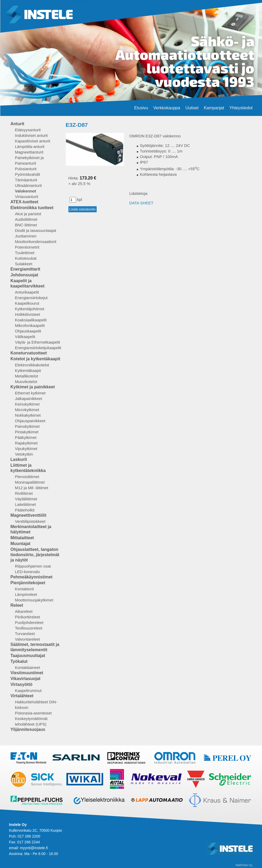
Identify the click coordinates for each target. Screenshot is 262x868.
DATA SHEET (141, 203)
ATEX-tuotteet (24, 202)
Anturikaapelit (27, 292)
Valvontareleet (28, 639)
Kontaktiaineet (28, 667)
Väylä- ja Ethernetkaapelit (38, 342)
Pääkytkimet (26, 437)
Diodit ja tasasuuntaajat (36, 230)
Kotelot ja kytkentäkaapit (36, 359)
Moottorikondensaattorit (36, 242)
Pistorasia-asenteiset (33, 713)
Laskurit (19, 459)
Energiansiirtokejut (31, 298)
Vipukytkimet (26, 449)
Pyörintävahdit (28, 174)
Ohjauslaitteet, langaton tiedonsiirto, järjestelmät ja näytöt (35, 555)
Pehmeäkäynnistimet (32, 577)
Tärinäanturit (26, 180)
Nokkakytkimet (28, 415)
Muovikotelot (26, 382)
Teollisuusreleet (29, 628)
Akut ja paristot (28, 214)
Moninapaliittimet (30, 482)
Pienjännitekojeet (28, 583)
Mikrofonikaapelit (30, 325)
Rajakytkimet (26, 443)
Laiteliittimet (25, 504)
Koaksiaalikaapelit (31, 320)
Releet (17, 605)
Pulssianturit (26, 169)
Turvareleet (25, 634)
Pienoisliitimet (27, 477)
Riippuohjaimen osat (33, 566)
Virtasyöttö (22, 684)
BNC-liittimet (26, 225)
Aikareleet (24, 611)
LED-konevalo (27, 572)
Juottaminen (26, 236)
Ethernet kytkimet (30, 393)
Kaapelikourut (27, 303)
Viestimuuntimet (27, 673)
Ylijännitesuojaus (28, 729)
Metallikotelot (27, 376)
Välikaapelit (25, 337)
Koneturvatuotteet (29, 353)
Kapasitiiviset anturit (33, 141)
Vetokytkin (24, 454)
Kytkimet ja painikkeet (33, 387)
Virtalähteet (22, 696)
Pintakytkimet (27, 432)
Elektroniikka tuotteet (32, 208)
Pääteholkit (25, 510)
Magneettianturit (29, 152)
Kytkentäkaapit (28, 370)
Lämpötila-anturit (30, 147)
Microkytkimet (27, 410)
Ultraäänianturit (29, 185)
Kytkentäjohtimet (30, 309)
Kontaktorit (25, 589)
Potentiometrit (27, 247)
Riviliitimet (24, 493)
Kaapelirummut (28, 691)
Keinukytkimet (27, 404)
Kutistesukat (26, 258)
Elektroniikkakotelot (32, 365)
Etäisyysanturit (28, 130)
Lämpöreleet (26, 594)
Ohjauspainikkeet (30, 421)
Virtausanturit (27, 197)
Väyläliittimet (26, 499)
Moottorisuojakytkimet (34, 600)
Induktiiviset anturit (31, 135)
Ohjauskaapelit (28, 331)
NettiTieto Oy (244, 865)
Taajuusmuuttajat (28, 656)
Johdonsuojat (24, 275)
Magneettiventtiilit (29, 515)
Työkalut (19, 661)
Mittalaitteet (22, 538)
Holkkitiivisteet (28, 314)
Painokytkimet (27, 426)
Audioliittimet (26, 219)
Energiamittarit (25, 269)
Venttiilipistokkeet (30, 521)
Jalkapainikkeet (29, 399)
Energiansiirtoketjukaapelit (38, 348)
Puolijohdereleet (29, 622)
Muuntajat (21, 544)
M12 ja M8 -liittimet (32, 488)
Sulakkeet (24, 264)
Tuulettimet (25, 253)
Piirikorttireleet (28, 617)
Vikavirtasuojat (26, 679)
